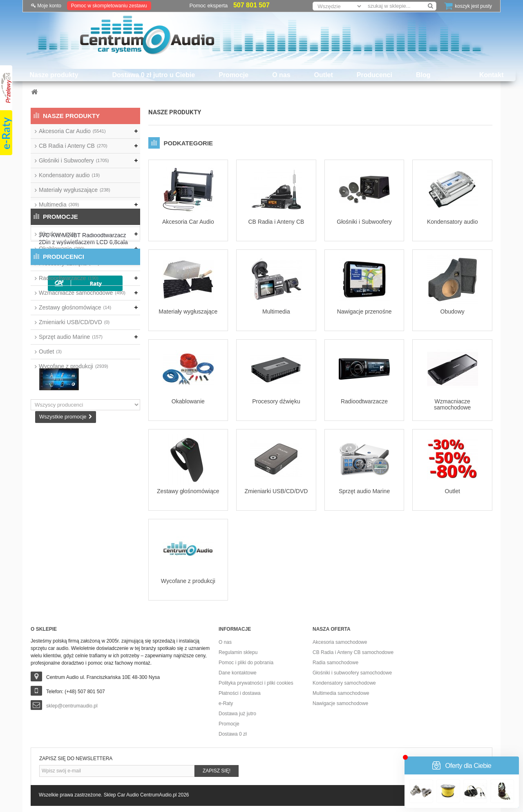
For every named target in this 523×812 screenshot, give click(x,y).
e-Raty (226, 703)
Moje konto (46, 6)
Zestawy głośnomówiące (75, 307)
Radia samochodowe (335, 663)
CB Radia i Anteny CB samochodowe (353, 652)
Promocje (234, 75)
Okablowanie (62, 249)
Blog (423, 75)
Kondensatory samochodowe (344, 683)
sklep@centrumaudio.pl (72, 706)
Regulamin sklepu (238, 652)
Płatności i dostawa (240, 693)
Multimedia (59, 205)
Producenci (374, 75)
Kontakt (492, 75)
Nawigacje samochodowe (340, 703)
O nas (281, 75)
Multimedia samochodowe (341, 693)
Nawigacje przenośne (70, 219)
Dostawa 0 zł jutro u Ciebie (154, 75)
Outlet (324, 75)
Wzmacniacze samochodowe (82, 293)
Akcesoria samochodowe (340, 642)
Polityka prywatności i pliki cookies (256, 683)
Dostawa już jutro (237, 714)
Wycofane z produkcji (74, 366)
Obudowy (57, 234)
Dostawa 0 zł (233, 734)
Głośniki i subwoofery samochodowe (352, 673)
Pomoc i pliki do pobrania (246, 663)
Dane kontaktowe (238, 673)
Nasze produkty (54, 75)
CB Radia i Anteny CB (73, 146)
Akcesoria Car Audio (72, 131)
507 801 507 (251, 5)
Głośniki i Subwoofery (74, 160)
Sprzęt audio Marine (71, 337)
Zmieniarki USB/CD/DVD (74, 322)
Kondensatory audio (69, 175)
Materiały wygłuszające (75, 190)
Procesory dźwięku (69, 263)
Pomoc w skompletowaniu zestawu (109, 6)
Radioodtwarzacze (69, 278)
